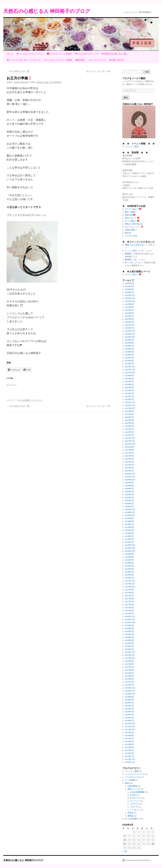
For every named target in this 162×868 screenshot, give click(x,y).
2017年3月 (129, 608)
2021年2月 (129, 468)
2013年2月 (129, 753)
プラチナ (134, 804)
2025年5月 (129, 316)
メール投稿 (130, 780)
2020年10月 (130, 480)
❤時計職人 (80, 60)
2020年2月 (129, 503)
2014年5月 (129, 709)
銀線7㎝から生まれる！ (135, 245)
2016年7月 (129, 631)
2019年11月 (130, 512)
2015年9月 (129, 661)
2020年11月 (130, 477)
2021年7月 (129, 453)
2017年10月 (130, 587)
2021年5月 (129, 459)
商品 (127, 783)
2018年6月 (129, 563)
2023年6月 (129, 385)
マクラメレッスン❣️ (134, 227)
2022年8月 (129, 414)
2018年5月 (129, 566)
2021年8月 (129, 450)
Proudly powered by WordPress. (138, 860)
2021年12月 (130, 438)
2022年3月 (129, 429)
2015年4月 (129, 676)
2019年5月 (129, 530)
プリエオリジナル (133, 777)
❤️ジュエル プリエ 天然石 (59, 54)
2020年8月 (129, 486)
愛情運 (128, 254)
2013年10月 (130, 730)
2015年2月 (129, 682)
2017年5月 (129, 602)
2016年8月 (129, 628)
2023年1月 (129, 399)
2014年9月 (129, 697)
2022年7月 (129, 417)
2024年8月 (129, 343)
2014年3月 (129, 715)
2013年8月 (129, 735)
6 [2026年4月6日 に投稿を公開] (125, 836)
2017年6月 (129, 599)
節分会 (128, 233)
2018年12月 (130, 545)
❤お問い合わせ (117, 60)
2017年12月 (130, 581)
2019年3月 (129, 536)
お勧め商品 (132, 786)
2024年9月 (129, 340)
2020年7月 (129, 489)
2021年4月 (129, 462)
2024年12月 (130, 331)
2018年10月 (130, 551)
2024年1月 (129, 364)
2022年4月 (129, 426)
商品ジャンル (133, 789)
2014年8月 (129, 700)
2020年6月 (129, 492)
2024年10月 (130, 337)
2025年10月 (130, 301)
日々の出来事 (24, 400)
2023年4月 (129, 390)
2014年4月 (129, 712)
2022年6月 (129, 420)
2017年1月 (129, 614)
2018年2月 (129, 575)
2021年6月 (129, 456)
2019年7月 (129, 524)
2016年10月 (130, 622)
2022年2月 (129, 432)
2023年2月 (129, 396)
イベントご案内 (132, 147)
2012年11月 (130, 762)
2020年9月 (129, 483)
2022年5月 (129, 423)
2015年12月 (130, 652)
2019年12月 (130, 509)
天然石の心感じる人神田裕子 (49, 82)
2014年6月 (129, 706)
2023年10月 (130, 373)
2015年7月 (129, 667)
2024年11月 (130, 334)
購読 (126, 98)
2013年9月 (129, 733)
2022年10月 (130, 408)
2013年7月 (129, 738)
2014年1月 (129, 721)
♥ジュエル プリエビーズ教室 (58, 60)
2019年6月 (129, 527)
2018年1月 (129, 578)
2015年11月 (130, 655)
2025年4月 (129, 319)
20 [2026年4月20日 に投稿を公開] (125, 844)
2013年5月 (129, 744)
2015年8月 (129, 664)
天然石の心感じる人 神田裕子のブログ (47, 11)
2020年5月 (129, 495)
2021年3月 (129, 465)
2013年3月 (129, 750)
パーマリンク (36, 400)
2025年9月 (129, 304)
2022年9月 (129, 411)
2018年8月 (129, 557)
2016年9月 (129, 625)
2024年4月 (129, 355)
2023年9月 (129, 376)
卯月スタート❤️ (132, 218)
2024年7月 (129, 346)
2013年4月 (129, 747)
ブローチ (134, 807)
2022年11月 (130, 405)
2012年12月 (130, 759)
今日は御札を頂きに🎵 (18, 71)
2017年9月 (129, 590)
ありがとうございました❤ (99, 71)
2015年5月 (129, 673)
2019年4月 (129, 533)
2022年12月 (130, 402)
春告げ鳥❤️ (130, 215)
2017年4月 (129, 605)
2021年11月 (130, 441)
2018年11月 (130, 548)
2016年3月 (129, 643)
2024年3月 (129, 358)
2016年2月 (129, 646)
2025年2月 (129, 325)
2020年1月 (129, 506)
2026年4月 (129, 283)
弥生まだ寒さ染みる (134, 224)
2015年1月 (129, 685)
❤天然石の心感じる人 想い (115, 54)
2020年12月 (130, 474)
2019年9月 (129, 518)
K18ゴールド (136, 798)
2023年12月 (130, 367)
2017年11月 (130, 584)
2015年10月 (130, 658)
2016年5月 (129, 637)
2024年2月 (129, 361)
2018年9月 (129, 554)
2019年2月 (129, 539)
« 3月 (125, 851)
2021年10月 (130, 444)
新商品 (130, 816)
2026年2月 (129, 289)
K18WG (133, 795)
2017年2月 (129, 611)
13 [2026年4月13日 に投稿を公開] (125, 840)
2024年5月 (129, 352)
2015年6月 (129, 670)
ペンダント (135, 810)
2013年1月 (129, 756)
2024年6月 (129, 349)
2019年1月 (129, 542)
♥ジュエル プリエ (97, 60)
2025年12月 (130, 295)
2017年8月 (129, 593)
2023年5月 (129, 387)
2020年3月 (129, 501)
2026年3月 (129, 286)
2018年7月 (129, 560)
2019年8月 (129, 521)
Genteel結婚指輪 (137, 792)
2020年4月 (129, 498)
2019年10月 (130, 515)
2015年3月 (129, 679)
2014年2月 (129, 718)
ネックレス (135, 801)
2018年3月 (129, 572)
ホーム (10, 54)
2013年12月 (130, 724)
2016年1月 (129, 649)
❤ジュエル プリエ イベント (30, 54)
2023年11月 (130, 370)
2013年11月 (130, 727)
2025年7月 (129, 310)
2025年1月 (129, 328)
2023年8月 (129, 379)
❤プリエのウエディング (87, 54)
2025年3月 (129, 322)
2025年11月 (130, 298)
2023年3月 (129, 393)
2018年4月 (129, 569)
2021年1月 (129, 471)
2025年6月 (129, 313)
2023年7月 (129, 382)
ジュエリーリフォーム (135, 774)
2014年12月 (130, 688)
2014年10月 (130, 694)
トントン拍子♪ (131, 251)
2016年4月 (129, 640)
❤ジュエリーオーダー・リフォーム (24, 60)
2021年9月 (129, 447)
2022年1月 (129, 435)
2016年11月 (130, 619)
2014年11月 (130, 691)
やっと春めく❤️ (132, 221)
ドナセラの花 (131, 236)
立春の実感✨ (131, 230)
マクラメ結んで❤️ (133, 209)
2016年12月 (130, 617)
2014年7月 (129, 703)
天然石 (130, 813)
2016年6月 (129, 634)
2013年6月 (129, 741)
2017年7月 (129, 596)
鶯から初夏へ (131, 212)
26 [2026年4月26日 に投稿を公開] (153, 844)
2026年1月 (129, 292)
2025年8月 (129, 307)
